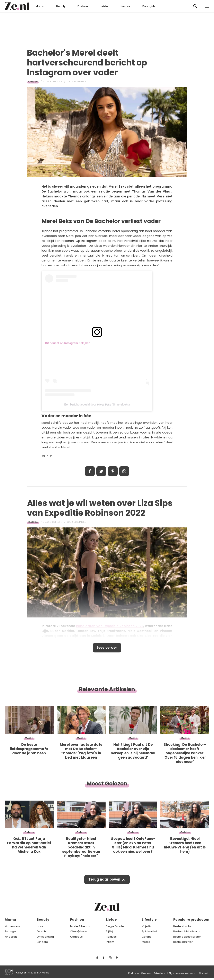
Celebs (33, 82)
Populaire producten (191, 920)
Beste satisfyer (183, 942)
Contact (204, 973)
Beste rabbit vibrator (187, 931)
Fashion (83, 6)
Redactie (133, 973)
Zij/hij (109, 931)
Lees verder (107, 648)
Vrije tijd (147, 926)
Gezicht (42, 931)
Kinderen (11, 937)
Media (146, 942)
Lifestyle (125, 6)
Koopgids (149, 6)
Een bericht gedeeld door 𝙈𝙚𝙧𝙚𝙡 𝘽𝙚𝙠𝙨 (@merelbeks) (97, 404)
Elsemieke (80, 82)
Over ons (146, 973)
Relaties (111, 937)
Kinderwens (13, 926)
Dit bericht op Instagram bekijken (68, 343)
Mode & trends (80, 926)
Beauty (61, 6)
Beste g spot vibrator (187, 937)
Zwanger (11, 931)
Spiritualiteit (149, 931)
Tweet (101, 471)
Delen (90, 471)
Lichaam (42, 942)
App (124, 471)
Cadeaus (76, 937)
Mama (40, 6)
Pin (113, 471)
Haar (40, 926)
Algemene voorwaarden (183, 973)
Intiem (110, 942)
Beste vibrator (183, 926)
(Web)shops (79, 931)
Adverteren (160, 973)
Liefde (104, 6)
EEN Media (43, 973)
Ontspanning (45, 937)
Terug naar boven (104, 880)
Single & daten (116, 926)
